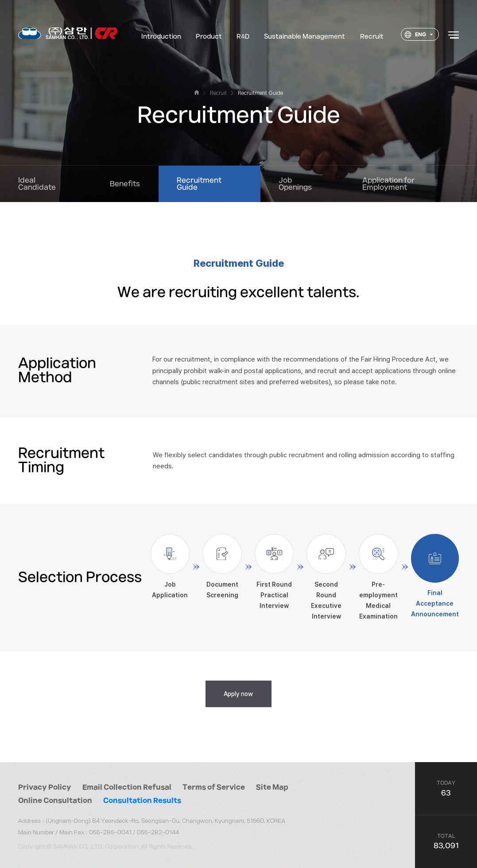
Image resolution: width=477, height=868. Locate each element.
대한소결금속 (68, 35)
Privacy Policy (45, 787)
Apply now (238, 694)
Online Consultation (55, 801)
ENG (415, 37)
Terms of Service (214, 787)
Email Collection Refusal (127, 787)
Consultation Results (142, 801)
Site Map (272, 787)
